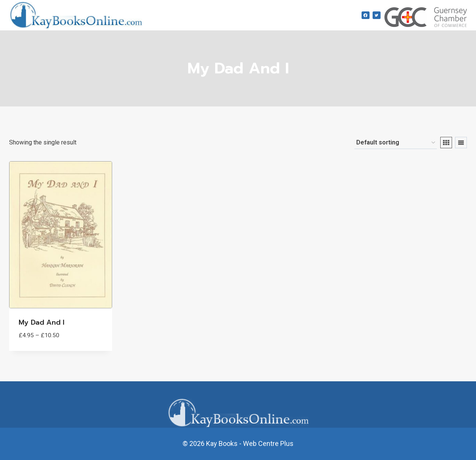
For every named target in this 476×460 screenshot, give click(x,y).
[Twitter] (377, 15)
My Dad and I (41, 322)
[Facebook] (366, 15)
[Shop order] (396, 143)
